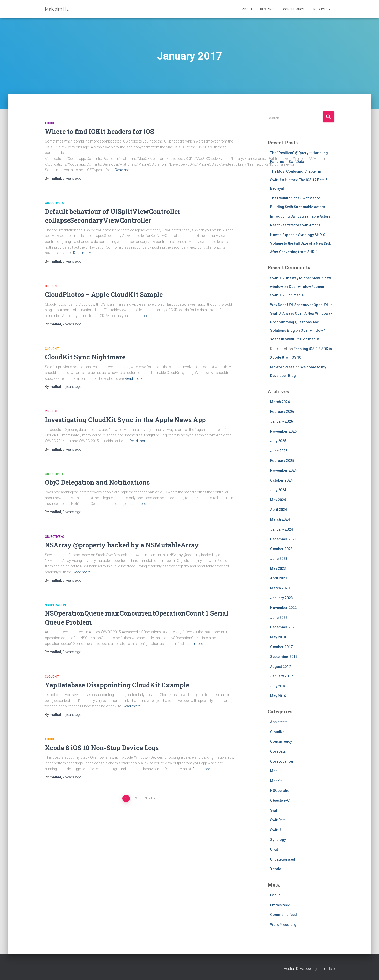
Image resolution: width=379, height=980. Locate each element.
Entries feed (280, 905)
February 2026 (282, 412)
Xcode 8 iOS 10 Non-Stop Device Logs (102, 748)
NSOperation (55, 605)
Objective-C (54, 203)
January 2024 (282, 529)
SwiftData (278, 820)
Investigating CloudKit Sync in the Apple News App (125, 420)
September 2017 (284, 657)
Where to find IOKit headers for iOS (99, 131)
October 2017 (281, 647)
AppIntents (279, 722)
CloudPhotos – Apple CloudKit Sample (104, 295)
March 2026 (280, 402)
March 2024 (280, 519)
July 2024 (278, 490)
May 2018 (278, 637)
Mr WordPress (282, 367)
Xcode (50, 123)
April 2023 (279, 578)
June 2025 (279, 451)
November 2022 (283, 608)
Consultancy (294, 9)
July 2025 (278, 441)
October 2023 (281, 549)
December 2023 (283, 539)
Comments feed (284, 915)
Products (321, 9)
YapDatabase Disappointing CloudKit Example (117, 685)
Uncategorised (283, 859)
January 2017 (282, 676)
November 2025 (283, 431)
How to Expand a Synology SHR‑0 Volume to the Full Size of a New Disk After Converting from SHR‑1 (301, 243)
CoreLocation (282, 761)
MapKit (276, 781)
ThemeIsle (326, 969)
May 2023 (278, 568)
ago (72, 178)
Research (268, 9)
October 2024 (281, 480)
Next (149, 798)
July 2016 (278, 686)
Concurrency (281, 741)
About (247, 9)
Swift (274, 810)
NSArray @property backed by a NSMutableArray (122, 545)
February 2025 (282, 461)
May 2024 (278, 500)
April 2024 (279, 510)
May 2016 (278, 696)
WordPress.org (283, 925)
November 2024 (283, 470)
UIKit (274, 849)
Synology (278, 840)
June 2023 (279, 559)
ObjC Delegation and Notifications (97, 482)
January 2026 (282, 421)
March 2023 (280, 588)
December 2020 (283, 627)
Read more (124, 170)
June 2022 (279, 618)
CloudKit (52, 286)
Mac (274, 771)
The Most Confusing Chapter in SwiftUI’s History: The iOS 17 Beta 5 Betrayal (299, 180)
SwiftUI (276, 830)
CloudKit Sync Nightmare (85, 357)
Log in (275, 895)
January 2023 (282, 598)
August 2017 (281, 667)
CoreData (278, 751)
